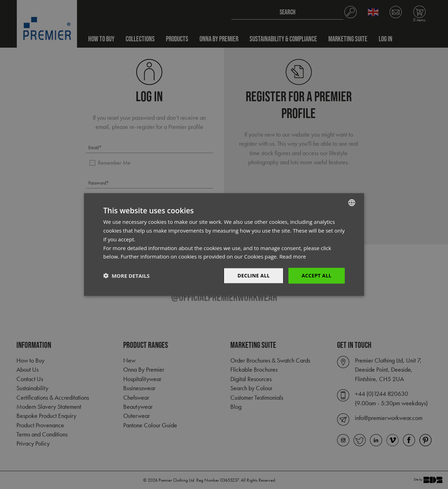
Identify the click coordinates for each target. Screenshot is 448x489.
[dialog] (224, 245)
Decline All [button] (253, 276)
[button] (126, 276)
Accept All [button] (317, 276)
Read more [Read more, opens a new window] (293, 256)
